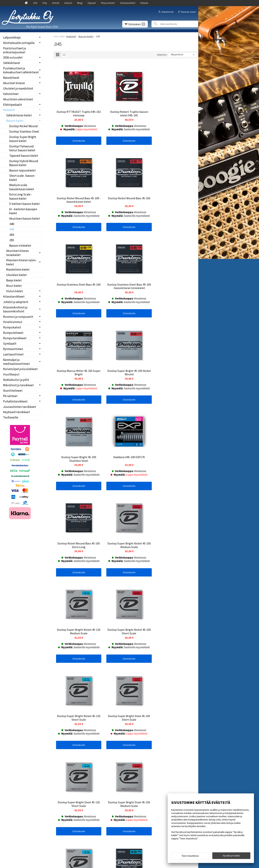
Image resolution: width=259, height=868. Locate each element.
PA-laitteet (10, 396)
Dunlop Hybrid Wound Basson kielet (24, 163)
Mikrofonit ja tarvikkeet (18, 385)
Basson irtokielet (20, 246)
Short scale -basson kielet (22, 178)
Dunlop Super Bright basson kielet (23, 139)
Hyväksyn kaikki (231, 856)
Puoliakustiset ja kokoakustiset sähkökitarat (21, 70)
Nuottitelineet (13, 391)
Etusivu (9, 757)
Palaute (144, 3)
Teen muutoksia (190, 856)
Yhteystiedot (108, 3)
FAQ (45, 3)
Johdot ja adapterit (16, 302)
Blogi (80, 3)
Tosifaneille (11, 417)
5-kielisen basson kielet (24, 204)
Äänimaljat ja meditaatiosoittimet (16, 362)
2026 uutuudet (13, 57)
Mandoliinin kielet (18, 270)
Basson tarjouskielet (22, 170)
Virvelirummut (13, 322)
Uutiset (68, 3)
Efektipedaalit (13, 105)
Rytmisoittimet (13, 349)
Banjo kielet (14, 280)
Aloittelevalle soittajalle (19, 43)
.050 (12, 235)
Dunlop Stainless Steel (24, 132)
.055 (12, 240)
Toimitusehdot (128, 3)
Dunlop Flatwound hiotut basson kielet (22, 148)
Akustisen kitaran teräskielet (17, 253)
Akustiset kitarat (14, 83)
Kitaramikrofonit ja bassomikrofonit (15, 309)
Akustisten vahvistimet (18, 99)
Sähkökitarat (12, 63)
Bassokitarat (11, 78)
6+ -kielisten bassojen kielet (23, 211)
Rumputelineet (13, 333)
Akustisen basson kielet (25, 219)
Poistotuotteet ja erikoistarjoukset (14, 50)
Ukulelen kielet (16, 275)
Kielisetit (9, 110)
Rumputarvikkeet (15, 338)
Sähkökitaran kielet (19, 115)
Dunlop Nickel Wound (23, 126)
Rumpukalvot (12, 327)
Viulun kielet (15, 291)
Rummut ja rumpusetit (18, 317)
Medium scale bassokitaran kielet (22, 187)
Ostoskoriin (78, 139)
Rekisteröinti (168, 12)
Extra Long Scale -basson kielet (21, 196)
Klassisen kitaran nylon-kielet (21, 262)
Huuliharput (11, 374)
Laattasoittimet (13, 354)
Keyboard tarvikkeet (16, 412)
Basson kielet (15, 121)
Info (35, 3)
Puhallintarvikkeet (15, 401)
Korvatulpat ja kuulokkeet (20, 369)
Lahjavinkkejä (12, 37)
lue (93, 773)
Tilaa (59, 777)
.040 (12, 224)
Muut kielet (14, 286)
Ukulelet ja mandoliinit (18, 88)
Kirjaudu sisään (189, 12)
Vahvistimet (11, 94)
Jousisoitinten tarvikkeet (20, 407)
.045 (12, 229)
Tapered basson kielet (24, 156)
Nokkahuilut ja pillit (16, 380)
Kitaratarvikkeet (14, 297)
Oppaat (92, 3)
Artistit (56, 3)
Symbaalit (10, 344)
